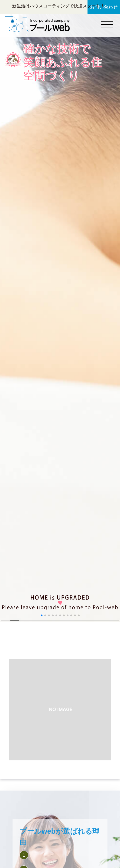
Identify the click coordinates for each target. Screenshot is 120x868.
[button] (42, 615)
